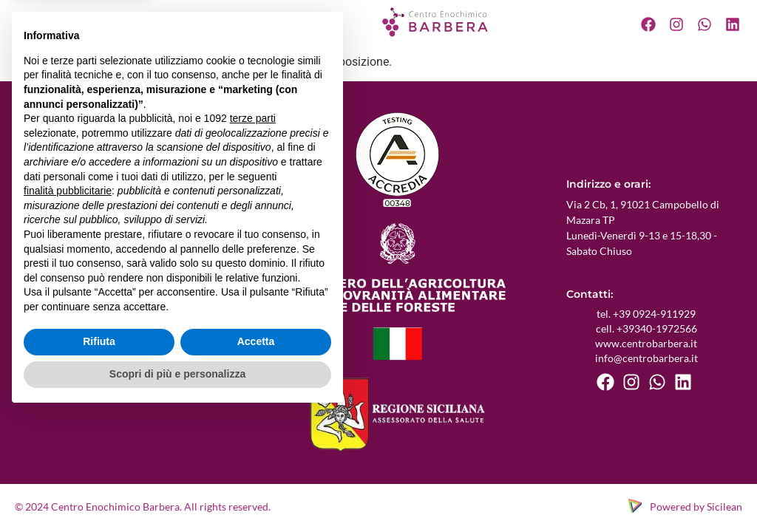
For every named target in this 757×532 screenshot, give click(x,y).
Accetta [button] (256, 460)
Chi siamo (60, 22)
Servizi (110, 22)
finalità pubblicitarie (68, 308)
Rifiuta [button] (99, 460)
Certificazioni (178, 22)
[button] (114, 22)
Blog (234, 22)
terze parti (253, 236)
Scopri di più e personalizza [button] (177, 491)
